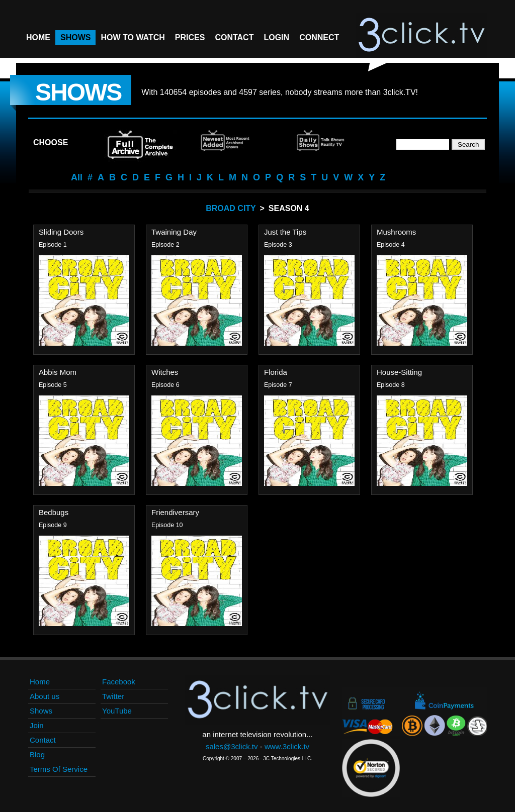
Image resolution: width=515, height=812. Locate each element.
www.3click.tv (287, 746)
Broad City (231, 208)
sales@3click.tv (232, 746)
